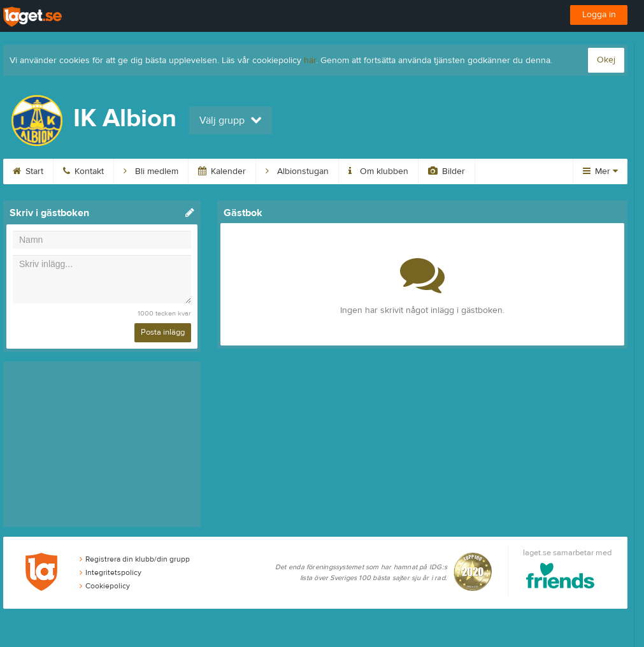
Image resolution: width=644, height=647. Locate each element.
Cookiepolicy (105, 586)
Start (28, 171)
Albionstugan (297, 171)
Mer (600, 171)
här (310, 61)
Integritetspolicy (111, 572)
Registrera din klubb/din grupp (135, 559)
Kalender (222, 171)
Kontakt (83, 171)
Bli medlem (151, 171)
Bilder (447, 171)
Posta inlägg (163, 332)
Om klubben (378, 171)
